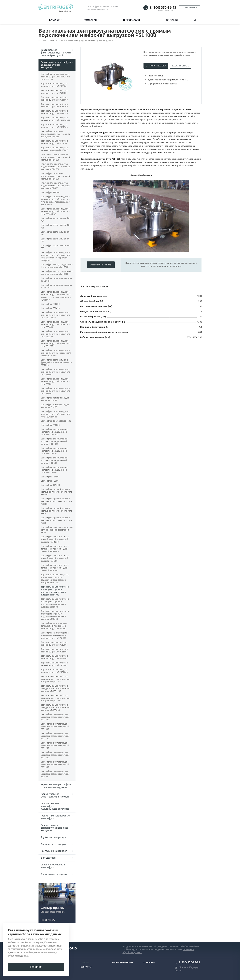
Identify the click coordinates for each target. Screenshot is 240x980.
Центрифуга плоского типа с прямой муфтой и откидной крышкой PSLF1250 (55, 539)
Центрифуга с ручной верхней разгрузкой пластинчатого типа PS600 (56, 520)
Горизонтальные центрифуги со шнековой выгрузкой (55, 828)
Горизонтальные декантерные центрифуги (55, 795)
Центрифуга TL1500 (50, 485)
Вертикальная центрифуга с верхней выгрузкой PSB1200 (54, 105)
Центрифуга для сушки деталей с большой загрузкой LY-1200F (57, 266)
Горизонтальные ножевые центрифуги (55, 817)
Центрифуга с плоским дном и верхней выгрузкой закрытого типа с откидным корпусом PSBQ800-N (55, 256)
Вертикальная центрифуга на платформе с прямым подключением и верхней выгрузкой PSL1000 (55, 591)
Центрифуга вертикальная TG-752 (55, 233)
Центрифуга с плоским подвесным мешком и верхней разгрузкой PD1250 (55, 134)
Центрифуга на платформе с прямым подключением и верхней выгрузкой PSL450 (55, 626)
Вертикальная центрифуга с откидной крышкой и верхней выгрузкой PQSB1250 (55, 679)
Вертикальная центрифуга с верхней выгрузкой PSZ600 (54, 650)
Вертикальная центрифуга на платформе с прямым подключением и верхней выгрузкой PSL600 (55, 615)
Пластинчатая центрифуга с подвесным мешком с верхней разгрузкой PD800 (55, 186)
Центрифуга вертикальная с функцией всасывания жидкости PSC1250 (56, 362)
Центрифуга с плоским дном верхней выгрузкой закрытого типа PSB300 (55, 334)
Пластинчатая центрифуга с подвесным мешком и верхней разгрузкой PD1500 (55, 167)
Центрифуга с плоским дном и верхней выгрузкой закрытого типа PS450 (55, 391)
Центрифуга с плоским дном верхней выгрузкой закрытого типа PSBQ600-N (55, 414)
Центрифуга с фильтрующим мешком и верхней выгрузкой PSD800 (55, 774)
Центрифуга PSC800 (50, 425)
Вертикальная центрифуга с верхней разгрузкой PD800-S (54, 149)
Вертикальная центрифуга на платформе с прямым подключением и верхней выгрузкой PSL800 (55, 603)
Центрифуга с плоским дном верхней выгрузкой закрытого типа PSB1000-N (55, 315)
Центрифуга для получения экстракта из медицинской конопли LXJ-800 (54, 451)
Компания (91, 20)
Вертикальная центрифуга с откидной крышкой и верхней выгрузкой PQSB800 (55, 707)
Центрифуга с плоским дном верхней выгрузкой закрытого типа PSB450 (55, 324)
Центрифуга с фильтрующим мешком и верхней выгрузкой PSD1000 (55, 764)
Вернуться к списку (49, 931)
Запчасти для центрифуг (54, 874)
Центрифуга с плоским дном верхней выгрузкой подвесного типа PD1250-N (56, 343)
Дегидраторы (48, 858)
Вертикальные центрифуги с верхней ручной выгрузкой (56, 65)
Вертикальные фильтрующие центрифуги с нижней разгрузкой (56, 53)
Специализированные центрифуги (53, 866)
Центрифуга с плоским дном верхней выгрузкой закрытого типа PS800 (55, 372)
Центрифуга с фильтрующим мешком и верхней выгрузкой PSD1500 (55, 736)
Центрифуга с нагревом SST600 (56, 421)
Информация (132, 20)
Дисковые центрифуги (53, 844)
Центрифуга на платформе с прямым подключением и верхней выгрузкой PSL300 (55, 635)
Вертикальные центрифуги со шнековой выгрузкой (56, 786)
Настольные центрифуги (54, 851)
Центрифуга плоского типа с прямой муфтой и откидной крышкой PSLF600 (55, 568)
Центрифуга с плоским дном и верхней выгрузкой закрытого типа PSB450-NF (55, 211)
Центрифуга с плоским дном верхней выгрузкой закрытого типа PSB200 (55, 77)
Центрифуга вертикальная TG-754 (55, 220)
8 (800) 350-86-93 (163, 7)
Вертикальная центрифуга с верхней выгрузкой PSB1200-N (55, 119)
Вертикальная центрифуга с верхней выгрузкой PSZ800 (54, 644)
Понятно (36, 967)
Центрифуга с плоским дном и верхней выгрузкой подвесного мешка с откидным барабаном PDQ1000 (56, 296)
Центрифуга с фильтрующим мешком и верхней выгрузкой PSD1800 (55, 717)
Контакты (172, 20)
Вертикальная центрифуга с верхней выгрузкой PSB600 (54, 85)
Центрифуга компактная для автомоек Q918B (55, 406)
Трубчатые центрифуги (53, 837)
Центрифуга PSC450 (50, 308)
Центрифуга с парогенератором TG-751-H (56, 286)
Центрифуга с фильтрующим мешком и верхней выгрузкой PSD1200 (55, 755)
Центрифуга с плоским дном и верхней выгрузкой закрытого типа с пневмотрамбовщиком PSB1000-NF (55, 201)
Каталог (55, 20)
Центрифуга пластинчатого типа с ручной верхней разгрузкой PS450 (57, 530)
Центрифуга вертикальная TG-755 (55, 247)
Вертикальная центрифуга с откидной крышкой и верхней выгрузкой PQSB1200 (55, 688)
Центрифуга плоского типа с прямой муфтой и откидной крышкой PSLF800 (55, 558)
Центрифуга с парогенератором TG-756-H (56, 280)
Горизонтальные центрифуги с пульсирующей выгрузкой (55, 806)
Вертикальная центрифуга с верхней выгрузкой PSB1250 (54, 112)
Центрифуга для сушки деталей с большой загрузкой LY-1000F (57, 273)
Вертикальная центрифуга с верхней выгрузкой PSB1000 (54, 98)
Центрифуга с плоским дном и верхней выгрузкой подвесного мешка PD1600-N (56, 353)
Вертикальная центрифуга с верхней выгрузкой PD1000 (54, 142)
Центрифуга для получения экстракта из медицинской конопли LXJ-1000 (54, 441)
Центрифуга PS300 (50, 481)
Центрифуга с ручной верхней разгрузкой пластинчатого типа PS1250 (56, 492)
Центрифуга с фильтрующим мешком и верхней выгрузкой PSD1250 (55, 745)
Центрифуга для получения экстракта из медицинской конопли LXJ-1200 (54, 432)
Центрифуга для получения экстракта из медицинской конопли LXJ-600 (54, 460)
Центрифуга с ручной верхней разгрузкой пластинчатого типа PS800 (56, 511)
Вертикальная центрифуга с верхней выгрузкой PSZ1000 (54, 671)
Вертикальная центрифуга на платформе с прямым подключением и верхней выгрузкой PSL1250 (55, 579)
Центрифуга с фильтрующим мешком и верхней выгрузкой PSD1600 (55, 726)
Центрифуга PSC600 (50, 304)
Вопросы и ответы (122, 963)
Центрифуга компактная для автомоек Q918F (55, 399)
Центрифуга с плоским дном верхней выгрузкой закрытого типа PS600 (55, 381)
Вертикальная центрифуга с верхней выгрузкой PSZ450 (54, 657)
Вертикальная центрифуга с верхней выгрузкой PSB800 (54, 92)
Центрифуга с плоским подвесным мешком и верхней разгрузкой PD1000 (55, 176)
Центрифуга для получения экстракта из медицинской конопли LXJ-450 (54, 470)
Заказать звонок (189, 8)
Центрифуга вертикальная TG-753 (55, 240)
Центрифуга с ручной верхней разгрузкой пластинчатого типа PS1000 (56, 501)
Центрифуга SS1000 (50, 192)
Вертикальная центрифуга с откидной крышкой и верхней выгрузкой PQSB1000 (55, 698)
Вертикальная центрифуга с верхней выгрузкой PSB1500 (54, 126)
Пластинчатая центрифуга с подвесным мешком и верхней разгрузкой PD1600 (55, 157)
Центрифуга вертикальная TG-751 (55, 226)
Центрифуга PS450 (50, 477)
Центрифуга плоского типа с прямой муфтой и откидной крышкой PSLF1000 (55, 549)
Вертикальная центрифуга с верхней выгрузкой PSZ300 (54, 664)
